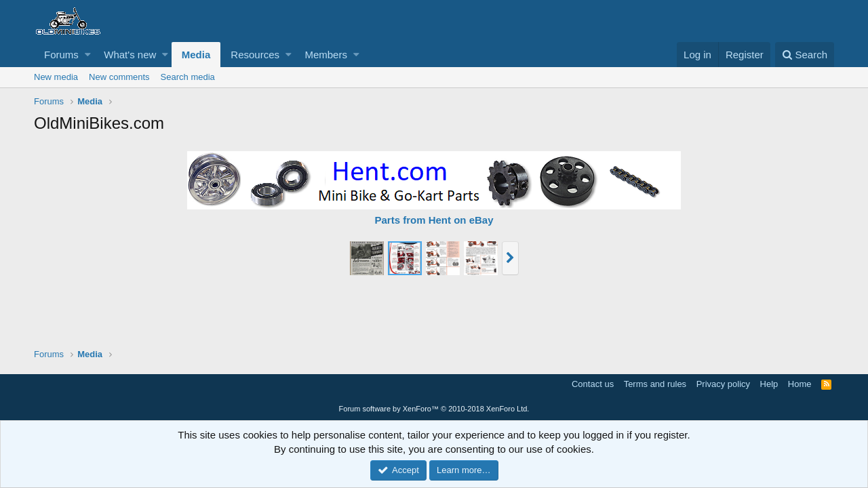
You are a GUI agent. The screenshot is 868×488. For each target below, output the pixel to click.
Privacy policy (723, 384)
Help (769, 384)
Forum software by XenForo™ (434, 409)
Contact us (593, 384)
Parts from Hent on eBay (434, 220)
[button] (88, 55)
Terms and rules (655, 384)
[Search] (805, 55)
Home (800, 384)
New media (56, 77)
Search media (188, 77)
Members (326, 55)
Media (196, 55)
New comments (119, 77)
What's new (130, 55)
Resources (255, 55)
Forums (61, 55)
